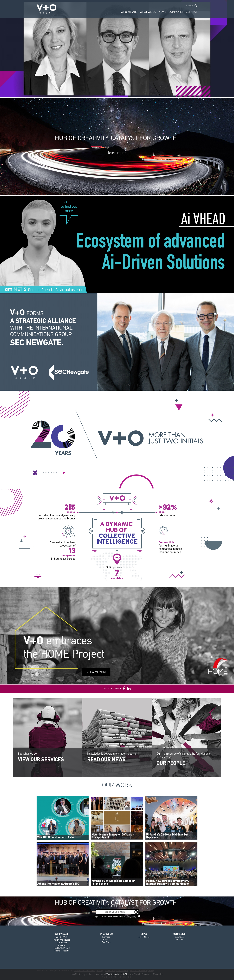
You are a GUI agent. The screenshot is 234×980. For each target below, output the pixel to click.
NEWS (162, 12)
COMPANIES (176, 12)
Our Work (106, 942)
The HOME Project (62, 948)
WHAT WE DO (148, 12)
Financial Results (62, 951)
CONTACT (192, 12)
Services (106, 937)
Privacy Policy (131, 917)
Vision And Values (62, 940)
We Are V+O (62, 937)
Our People (62, 943)
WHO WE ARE (129, 12)
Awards (62, 945)
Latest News (144, 937)
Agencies (179, 937)
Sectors (106, 940)
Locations (179, 940)
